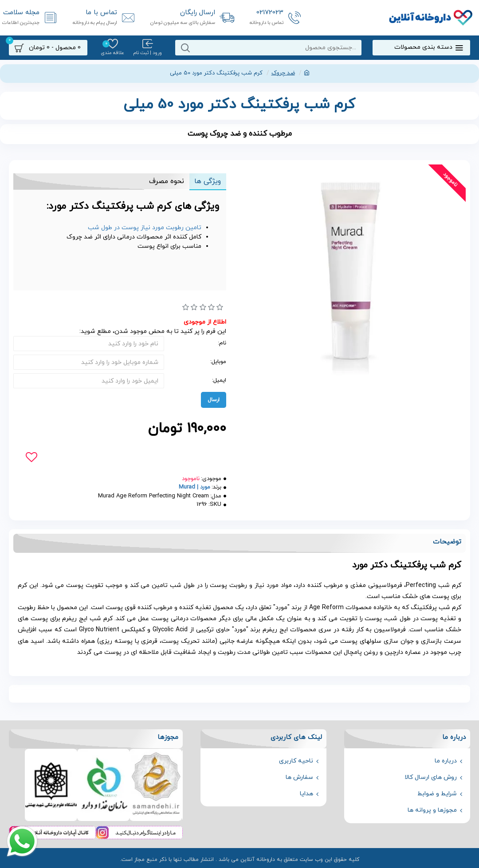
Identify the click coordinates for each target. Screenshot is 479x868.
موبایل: (218, 362)
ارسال (214, 400)
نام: (222, 343)
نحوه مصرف (166, 181)
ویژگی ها (208, 181)
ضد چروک (283, 73)
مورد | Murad (194, 487)
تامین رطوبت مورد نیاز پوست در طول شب (145, 228)
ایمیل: (219, 380)
